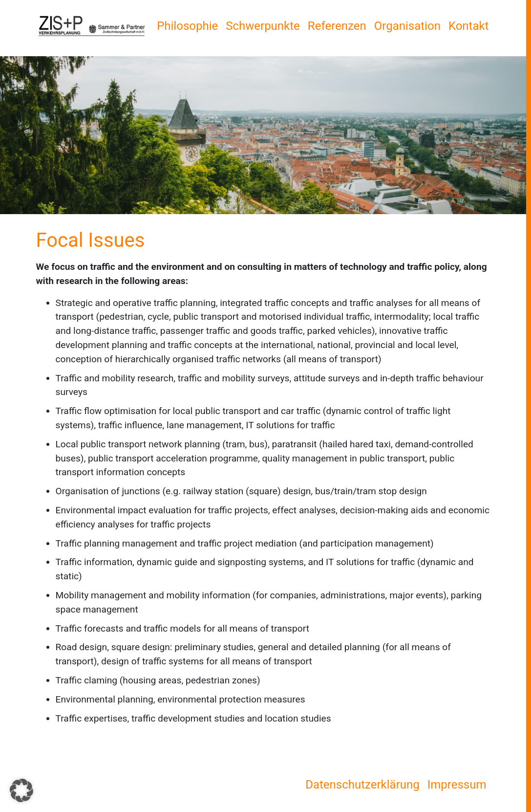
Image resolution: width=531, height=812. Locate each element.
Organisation (407, 26)
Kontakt (469, 26)
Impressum (457, 785)
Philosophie (187, 26)
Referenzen (337, 26)
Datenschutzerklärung (362, 785)
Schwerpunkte (263, 26)
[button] (21, 790)
